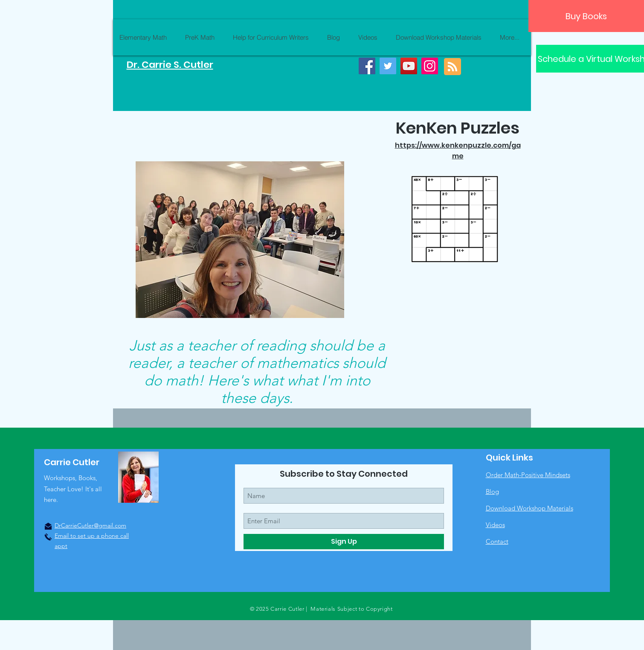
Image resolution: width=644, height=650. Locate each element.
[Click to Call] (48, 537)
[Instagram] (430, 66)
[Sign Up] (344, 542)
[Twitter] (388, 66)
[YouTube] (409, 66)
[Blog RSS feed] (453, 67)
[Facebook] (367, 66)
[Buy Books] (586, 16)
